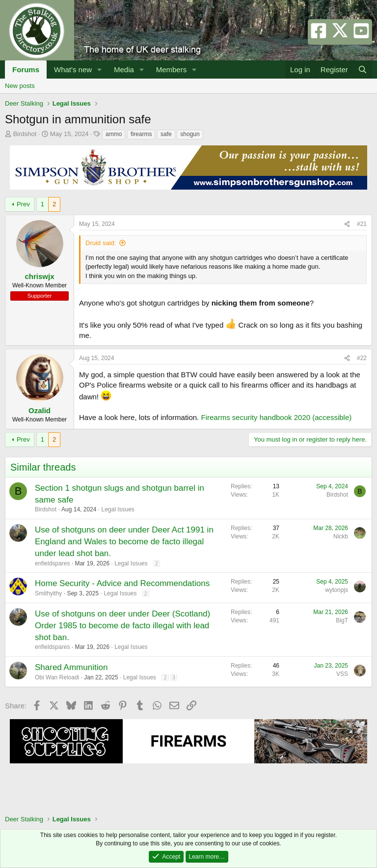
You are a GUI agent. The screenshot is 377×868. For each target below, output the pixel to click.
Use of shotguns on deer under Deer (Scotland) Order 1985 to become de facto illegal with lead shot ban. (122, 626)
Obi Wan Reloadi (57, 677)
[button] (100, 70)
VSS (342, 674)
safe (166, 134)
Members (172, 70)
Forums (26, 70)
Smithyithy (48, 593)
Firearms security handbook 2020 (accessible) (276, 417)
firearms (141, 134)
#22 (362, 358)
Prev (23, 204)
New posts (20, 86)
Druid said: (101, 243)
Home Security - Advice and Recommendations (122, 583)
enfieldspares (52, 563)
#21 (362, 224)
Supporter (40, 296)
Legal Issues (118, 509)
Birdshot (25, 134)
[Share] (347, 224)
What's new (73, 70)
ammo (114, 134)
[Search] (363, 70)
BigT (342, 620)
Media (124, 70)
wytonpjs (337, 590)
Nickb (341, 536)
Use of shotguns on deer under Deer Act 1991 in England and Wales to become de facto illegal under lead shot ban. (124, 542)
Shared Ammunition (71, 667)
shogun (190, 134)
